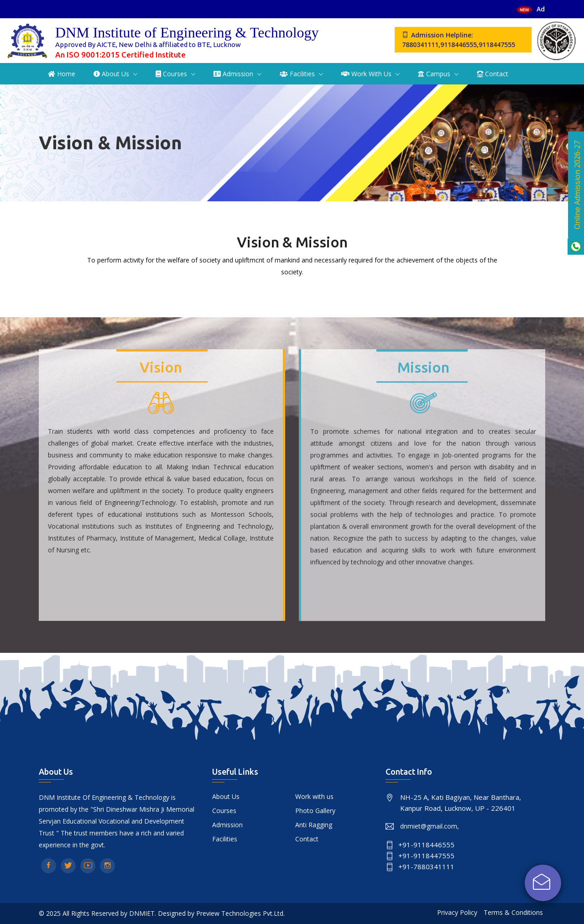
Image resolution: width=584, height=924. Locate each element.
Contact (493, 74)
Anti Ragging (314, 825)
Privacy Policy (457, 912)
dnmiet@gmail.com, (430, 826)
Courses (172, 74)
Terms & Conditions (513, 912)
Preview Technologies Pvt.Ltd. (240, 913)
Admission (234, 74)
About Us (112, 74)
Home (62, 74)
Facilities (298, 74)
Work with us (367, 74)
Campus (435, 74)
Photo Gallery (315, 811)
